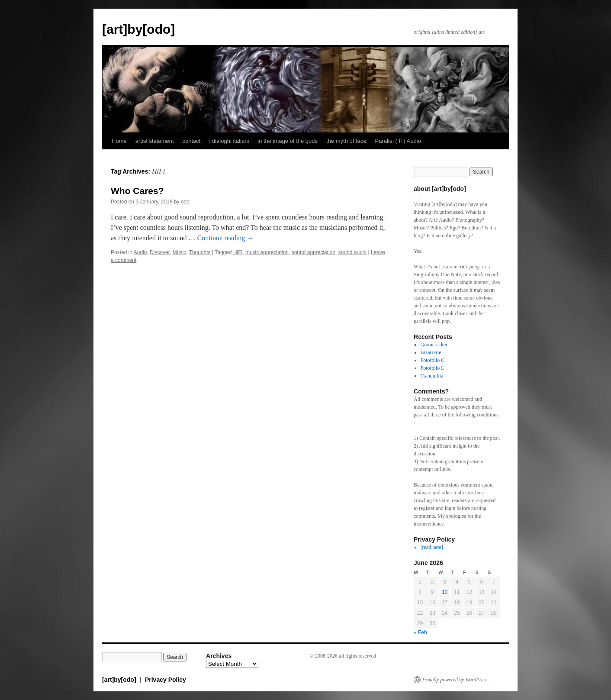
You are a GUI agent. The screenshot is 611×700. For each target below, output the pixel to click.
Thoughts (200, 252)
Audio (140, 252)
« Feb (420, 632)
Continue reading (226, 238)
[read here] (432, 547)
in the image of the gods (288, 141)
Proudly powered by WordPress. (456, 680)
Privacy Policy (166, 680)
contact (192, 141)
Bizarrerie (431, 352)
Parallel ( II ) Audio (398, 141)
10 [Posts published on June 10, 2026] (445, 592)
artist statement (155, 141)
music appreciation (267, 252)
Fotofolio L (433, 368)
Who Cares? (137, 191)
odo (185, 202)
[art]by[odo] (138, 29)
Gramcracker (434, 345)
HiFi (238, 252)
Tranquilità (432, 376)
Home (119, 141)
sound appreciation (314, 252)
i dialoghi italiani (229, 141)
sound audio (352, 252)
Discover (160, 252)
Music (179, 252)
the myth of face (346, 141)
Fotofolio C (433, 360)
